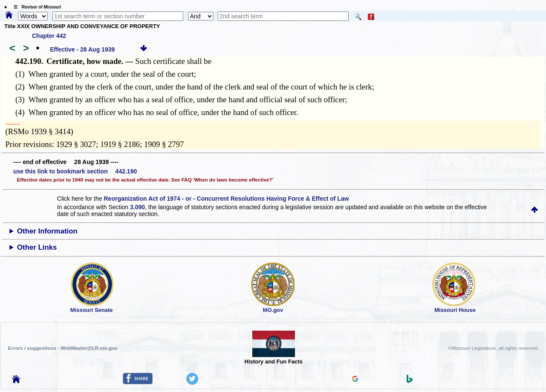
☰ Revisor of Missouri (35, 7)
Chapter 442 (49, 36)
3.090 (137, 207)
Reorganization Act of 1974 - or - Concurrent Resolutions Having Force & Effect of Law (226, 199)
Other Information (47, 231)
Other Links (37, 247)
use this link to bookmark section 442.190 (75, 171)
